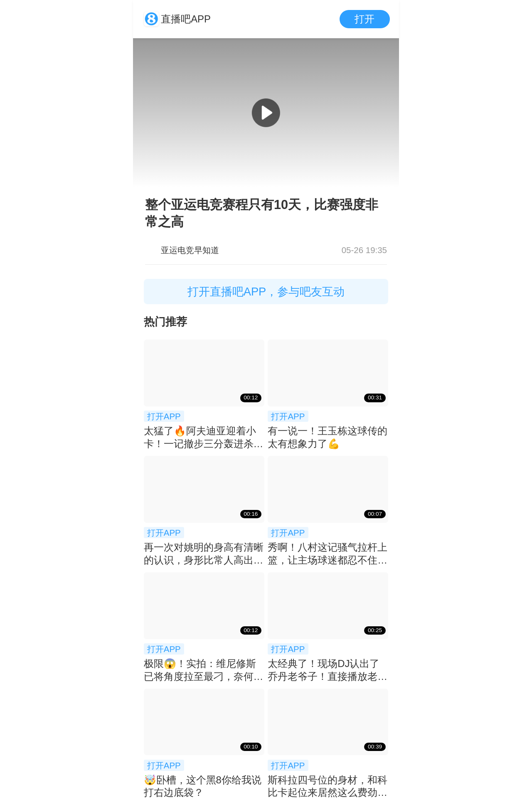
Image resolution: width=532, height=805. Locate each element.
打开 (365, 19)
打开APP (164, 416)
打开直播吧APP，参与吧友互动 (266, 292)
